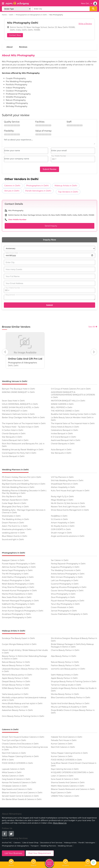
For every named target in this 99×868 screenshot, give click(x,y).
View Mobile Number (17, 219)
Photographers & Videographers (15, 846)
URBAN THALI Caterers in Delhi (65, 796)
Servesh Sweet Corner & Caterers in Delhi (20, 796)
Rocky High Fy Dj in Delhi (62, 497)
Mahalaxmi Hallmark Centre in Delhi (18, 414)
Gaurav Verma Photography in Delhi (67, 591)
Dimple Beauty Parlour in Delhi (16, 685)
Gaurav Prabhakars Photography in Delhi (69, 614)
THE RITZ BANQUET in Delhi (15, 411)
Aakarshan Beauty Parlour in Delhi (17, 710)
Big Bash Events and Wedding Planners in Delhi (24, 484)
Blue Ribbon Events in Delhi (15, 536)
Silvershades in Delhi (11, 516)
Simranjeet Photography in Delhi (17, 617)
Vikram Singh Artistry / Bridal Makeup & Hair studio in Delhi (25, 651)
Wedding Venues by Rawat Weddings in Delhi (23, 450)
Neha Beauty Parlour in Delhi (15, 707)
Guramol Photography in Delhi (65, 584)
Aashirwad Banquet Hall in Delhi (66, 440)
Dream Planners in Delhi (13, 523)
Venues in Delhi (12, 191)
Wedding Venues (65, 846)
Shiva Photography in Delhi (63, 594)
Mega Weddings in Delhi (62, 500)
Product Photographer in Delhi (16, 580)
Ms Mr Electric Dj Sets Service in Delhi (68, 503)
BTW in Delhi (8, 760)
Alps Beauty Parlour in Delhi (63, 656)
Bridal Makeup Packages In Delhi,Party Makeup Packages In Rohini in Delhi (72, 646)
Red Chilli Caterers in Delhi (63, 747)
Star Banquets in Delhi (12, 437)
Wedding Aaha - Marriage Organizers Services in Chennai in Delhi (24, 511)
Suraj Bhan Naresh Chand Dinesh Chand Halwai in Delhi (74, 764)
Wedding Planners (48, 846)
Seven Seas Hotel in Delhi (13, 401)
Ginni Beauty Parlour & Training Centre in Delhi (23, 716)
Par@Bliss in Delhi (59, 516)
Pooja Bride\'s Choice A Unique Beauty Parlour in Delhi (73, 711)
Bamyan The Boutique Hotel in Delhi (18, 389)
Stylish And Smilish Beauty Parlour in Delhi (70, 703)
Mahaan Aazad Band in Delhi (15, 500)
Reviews (23, 47)
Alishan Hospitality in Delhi (63, 487)
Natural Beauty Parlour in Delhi (16, 662)
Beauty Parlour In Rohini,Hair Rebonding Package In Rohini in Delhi (24, 657)
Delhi (11, 15)
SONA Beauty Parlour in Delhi (15, 688)
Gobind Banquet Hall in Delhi (15, 440)
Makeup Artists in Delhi (66, 186)
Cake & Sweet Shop (30, 843)
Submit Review (50, 169)
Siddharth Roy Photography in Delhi (18, 604)
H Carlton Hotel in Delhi (13, 430)
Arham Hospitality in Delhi (63, 523)
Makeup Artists (70, 843)
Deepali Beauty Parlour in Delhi (16, 681)
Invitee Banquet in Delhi (62, 434)
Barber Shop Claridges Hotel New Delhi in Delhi (23, 418)
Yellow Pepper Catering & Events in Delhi (69, 753)
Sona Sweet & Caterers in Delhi (65, 779)
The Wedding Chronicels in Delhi (66, 570)
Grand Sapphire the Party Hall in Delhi (19, 453)
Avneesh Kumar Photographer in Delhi (19, 591)
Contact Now (15, 35)
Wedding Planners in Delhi (15, 470)
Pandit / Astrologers (87, 843)
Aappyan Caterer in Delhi (13, 560)
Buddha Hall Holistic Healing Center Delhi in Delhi (73, 414)
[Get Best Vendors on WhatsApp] (93, 862)
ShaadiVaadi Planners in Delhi (64, 484)
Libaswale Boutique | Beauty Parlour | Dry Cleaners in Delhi (25, 670)
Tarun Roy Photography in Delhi (65, 604)
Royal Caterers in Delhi (61, 793)
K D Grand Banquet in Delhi (63, 437)
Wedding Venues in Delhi (15, 381)
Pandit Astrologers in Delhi (38, 191)
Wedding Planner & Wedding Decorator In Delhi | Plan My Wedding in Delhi (24, 492)
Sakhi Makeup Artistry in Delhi (65, 675)
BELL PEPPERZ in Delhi (62, 407)
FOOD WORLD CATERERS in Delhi (66, 760)
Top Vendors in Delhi (68, 192)
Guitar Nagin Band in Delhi (14, 503)
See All (93, 327)
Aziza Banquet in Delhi (61, 450)
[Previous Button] (5, 352)
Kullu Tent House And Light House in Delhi (70, 491)
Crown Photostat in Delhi (62, 607)
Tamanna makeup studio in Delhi (66, 685)
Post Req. (49, 864)
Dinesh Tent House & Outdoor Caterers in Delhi (23, 737)
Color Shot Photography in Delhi (16, 607)
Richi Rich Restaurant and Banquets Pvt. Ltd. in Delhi (23, 445)
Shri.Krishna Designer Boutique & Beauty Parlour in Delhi (74, 640)
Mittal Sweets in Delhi (12, 772)
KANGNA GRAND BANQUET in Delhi (18, 392)
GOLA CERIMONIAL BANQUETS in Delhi (20, 404)
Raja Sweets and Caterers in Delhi (17, 789)
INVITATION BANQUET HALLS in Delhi (68, 401)
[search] (93, 9)
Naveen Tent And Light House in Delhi (68, 507)
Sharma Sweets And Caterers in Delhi (68, 783)
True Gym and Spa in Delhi (14, 740)
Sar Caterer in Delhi (60, 560)
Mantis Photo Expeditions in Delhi (17, 594)
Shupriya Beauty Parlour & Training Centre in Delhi (74, 681)
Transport (35, 846)
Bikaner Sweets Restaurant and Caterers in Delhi (73, 789)
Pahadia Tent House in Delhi (64, 740)
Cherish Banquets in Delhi (14, 434)
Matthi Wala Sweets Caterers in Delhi (68, 786)
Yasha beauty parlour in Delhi (15, 694)
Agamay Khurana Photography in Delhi (69, 587)
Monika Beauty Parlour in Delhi (65, 694)
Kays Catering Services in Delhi (65, 769)
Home (4, 15)
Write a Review (85, 24)
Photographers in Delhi (37, 186)
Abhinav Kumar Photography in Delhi (19, 567)
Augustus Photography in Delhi (65, 567)
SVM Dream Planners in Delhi (15, 480)
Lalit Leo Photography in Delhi (65, 580)
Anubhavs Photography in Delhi (16, 614)
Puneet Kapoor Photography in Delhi (19, 564)
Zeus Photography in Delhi (63, 597)
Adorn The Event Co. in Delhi (15, 526)
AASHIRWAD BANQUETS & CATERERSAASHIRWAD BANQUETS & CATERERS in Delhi (73, 395)
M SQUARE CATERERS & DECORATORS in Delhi (72, 772)
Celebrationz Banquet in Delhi (65, 430)
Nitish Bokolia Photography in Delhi (18, 584)
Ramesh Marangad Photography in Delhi (20, 601)
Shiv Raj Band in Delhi (12, 497)
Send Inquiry (49, 226)
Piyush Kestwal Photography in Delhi (68, 601)
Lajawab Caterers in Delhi (13, 769)
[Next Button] (94, 352)
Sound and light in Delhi (13, 539)
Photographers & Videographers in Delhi (31, 15)
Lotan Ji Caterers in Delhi (62, 776)
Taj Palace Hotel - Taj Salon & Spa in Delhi (20, 427)
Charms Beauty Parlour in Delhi (65, 650)
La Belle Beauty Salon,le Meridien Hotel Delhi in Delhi (72, 419)
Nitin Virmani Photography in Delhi (67, 577)
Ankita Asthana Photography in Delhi (68, 574)
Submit (50, 305)
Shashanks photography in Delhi (17, 529)
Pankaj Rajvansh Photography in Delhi (68, 564)
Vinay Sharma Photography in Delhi (18, 587)
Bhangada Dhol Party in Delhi (15, 507)
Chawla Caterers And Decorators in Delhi (20, 744)
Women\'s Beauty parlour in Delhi (17, 675)
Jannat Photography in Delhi (64, 611)
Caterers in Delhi (12, 186)
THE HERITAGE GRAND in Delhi (65, 411)
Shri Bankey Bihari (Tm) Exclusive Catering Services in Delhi (25, 748)
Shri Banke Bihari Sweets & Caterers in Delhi (22, 799)
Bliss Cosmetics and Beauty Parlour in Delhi (71, 698)
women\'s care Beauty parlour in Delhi (68, 669)
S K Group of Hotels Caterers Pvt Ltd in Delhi (71, 389)
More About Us (60, 823)
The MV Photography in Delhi (15, 574)
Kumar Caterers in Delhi (62, 744)
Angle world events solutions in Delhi (68, 536)
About (10, 47)
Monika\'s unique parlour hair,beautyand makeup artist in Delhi (24, 699)
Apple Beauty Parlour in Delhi (15, 678)
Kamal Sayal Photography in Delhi (17, 570)
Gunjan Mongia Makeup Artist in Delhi (19, 644)
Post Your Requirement (40, 853)
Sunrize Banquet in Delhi (13, 456)
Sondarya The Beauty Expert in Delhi (18, 638)
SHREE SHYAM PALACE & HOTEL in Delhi (20, 407)
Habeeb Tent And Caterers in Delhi (67, 737)
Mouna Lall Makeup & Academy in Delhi (69, 707)
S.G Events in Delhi (59, 519)
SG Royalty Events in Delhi (63, 526)
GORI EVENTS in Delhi (61, 529)
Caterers (17, 843)
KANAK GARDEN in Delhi (62, 404)
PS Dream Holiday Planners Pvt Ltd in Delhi (22, 477)
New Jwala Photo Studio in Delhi (17, 597)
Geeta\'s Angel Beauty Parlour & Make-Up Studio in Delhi (74, 690)
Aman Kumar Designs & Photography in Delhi (23, 611)
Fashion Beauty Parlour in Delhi (65, 665)
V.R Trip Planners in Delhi (62, 477)
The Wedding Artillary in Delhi (15, 519)
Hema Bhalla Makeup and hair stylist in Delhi (22, 703)
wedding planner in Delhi (13, 533)
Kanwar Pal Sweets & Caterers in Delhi (19, 783)
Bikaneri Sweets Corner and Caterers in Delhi (22, 793)
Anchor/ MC (7, 843)
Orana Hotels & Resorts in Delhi (65, 427)
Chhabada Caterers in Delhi (14, 786)
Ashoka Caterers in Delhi (13, 776)
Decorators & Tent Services (51, 843)
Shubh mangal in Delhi (61, 533)
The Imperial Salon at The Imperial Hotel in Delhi (24, 423)
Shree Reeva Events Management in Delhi (70, 510)
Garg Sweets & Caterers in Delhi (16, 779)
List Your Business (13, 853)
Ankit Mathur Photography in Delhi (18, 577)
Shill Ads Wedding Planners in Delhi (67, 480)
